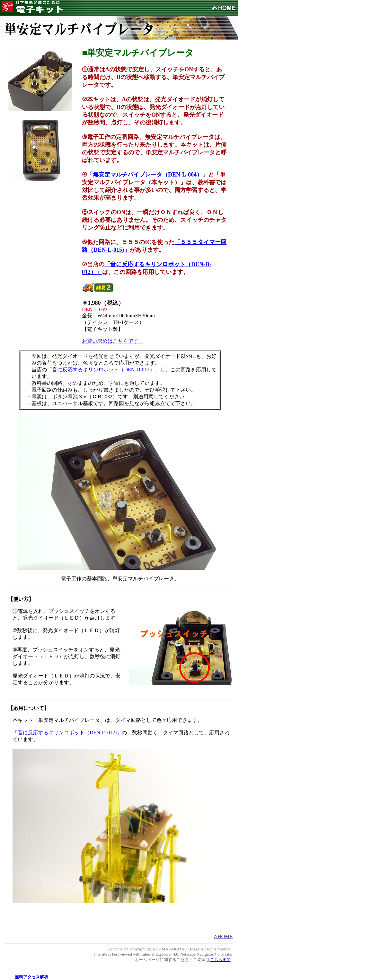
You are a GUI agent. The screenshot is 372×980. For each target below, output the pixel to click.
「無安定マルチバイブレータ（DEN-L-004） (145, 175)
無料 (19, 977)
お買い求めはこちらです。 (113, 341)
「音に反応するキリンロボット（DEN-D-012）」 (103, 370)
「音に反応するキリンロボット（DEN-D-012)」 (67, 733)
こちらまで (220, 960)
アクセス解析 (36, 977)
